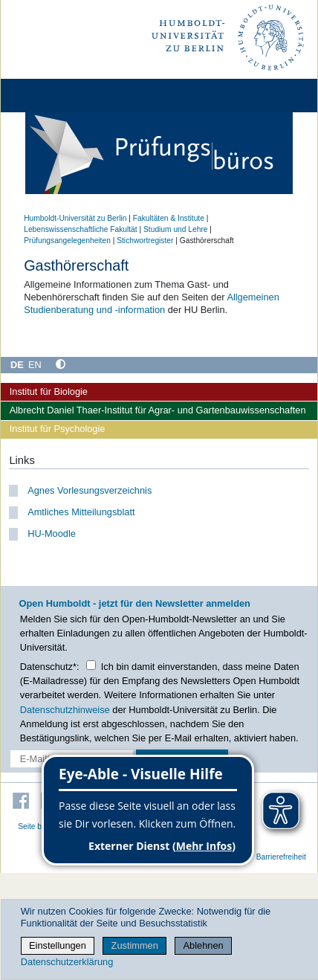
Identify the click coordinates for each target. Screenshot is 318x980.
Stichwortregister (145, 241)
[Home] (53, 96)
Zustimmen (135, 945)
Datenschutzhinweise (65, 710)
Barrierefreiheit (281, 857)
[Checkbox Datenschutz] (91, 665)
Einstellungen (58, 945)
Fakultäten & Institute (169, 218)
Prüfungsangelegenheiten (67, 241)
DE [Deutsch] (17, 365)
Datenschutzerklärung (67, 962)
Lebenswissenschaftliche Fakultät (80, 229)
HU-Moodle (52, 533)
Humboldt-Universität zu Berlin (75, 218)
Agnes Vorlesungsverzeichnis (90, 490)
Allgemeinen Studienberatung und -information (152, 303)
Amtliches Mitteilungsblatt (81, 512)
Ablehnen (204, 945)
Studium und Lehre (175, 229)
